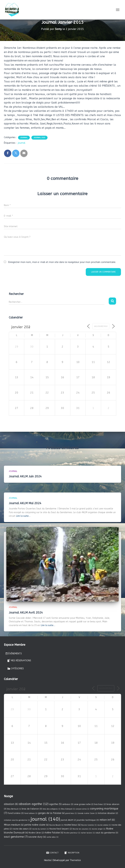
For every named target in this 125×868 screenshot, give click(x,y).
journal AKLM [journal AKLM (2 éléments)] (68, 820)
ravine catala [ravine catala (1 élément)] (104, 825)
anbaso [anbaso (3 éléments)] (68, 804)
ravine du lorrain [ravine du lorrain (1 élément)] (41, 829)
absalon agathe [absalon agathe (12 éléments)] (34, 804)
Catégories (15, 668)
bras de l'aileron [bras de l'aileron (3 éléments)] (32, 809)
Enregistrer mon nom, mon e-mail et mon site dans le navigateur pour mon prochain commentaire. (62, 262)
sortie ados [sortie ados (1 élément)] (52, 837)
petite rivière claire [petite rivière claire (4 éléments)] (36, 825)
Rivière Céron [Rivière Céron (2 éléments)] (36, 833)
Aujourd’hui (101, 326)
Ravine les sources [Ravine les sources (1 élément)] (82, 829)
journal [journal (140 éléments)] (45, 819)
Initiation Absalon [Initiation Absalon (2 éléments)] (108, 813)
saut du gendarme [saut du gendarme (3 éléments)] (107, 833)
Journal (24, 138)
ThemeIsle (75, 860)
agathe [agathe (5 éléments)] (55, 804)
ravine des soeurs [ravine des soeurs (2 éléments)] (22, 829)
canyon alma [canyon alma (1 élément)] (83, 809)
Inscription (72, 853)
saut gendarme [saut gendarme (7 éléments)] (16, 837)
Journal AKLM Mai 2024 (25, 503)
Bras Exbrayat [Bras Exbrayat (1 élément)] (68, 809)
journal (22, 143)
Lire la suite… (23, 516)
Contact (52, 853)
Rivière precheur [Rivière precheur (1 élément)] (72, 833)
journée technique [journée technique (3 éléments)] (88, 820)
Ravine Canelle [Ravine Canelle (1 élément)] (89, 825)
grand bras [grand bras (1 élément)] (71, 813)
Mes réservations (19, 661)
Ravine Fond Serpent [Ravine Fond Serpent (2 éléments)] (61, 829)
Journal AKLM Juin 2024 (25, 476)
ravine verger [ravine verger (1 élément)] (99, 829)
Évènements (14, 654)
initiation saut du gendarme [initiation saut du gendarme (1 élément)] (17, 820)
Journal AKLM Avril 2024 (26, 613)
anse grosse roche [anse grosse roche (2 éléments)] (84, 804)
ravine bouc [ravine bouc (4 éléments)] (72, 825)
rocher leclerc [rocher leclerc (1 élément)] (88, 833)
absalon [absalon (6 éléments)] (11, 804)
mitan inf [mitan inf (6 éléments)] (107, 820)
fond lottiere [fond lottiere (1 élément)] (31, 813)
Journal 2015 (39, 138)
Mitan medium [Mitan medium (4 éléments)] (14, 825)
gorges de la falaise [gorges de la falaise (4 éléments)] (51, 813)
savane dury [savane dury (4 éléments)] (37, 837)
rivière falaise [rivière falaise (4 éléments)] (54, 833)
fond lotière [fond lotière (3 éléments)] (16, 813)
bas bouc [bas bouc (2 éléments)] (100, 804)
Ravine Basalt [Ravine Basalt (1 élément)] (56, 825)
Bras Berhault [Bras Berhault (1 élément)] (14, 809)
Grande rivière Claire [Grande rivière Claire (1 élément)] (87, 813)
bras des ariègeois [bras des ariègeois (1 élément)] (52, 809)
